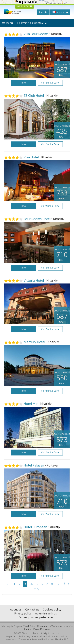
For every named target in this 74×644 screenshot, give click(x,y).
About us (16, 609)
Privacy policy (23, 613)
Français (60, 12)
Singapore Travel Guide (24, 626)
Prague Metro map (42, 629)
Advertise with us (46, 613)
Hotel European (35, 527)
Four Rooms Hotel (37, 219)
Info (24, 83)
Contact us (32, 609)
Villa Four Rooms (36, 34)
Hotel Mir (31, 404)
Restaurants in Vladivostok (50, 626)
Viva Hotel (31, 157)
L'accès (43, 12)
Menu (7, 23)
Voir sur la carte (50, 83)
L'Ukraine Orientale (32, 23)
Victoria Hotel (34, 281)
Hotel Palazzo (34, 465)
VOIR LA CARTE (25, 6)
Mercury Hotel (34, 342)
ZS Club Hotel (34, 96)
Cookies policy (52, 609)
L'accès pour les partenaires (36, 617)
